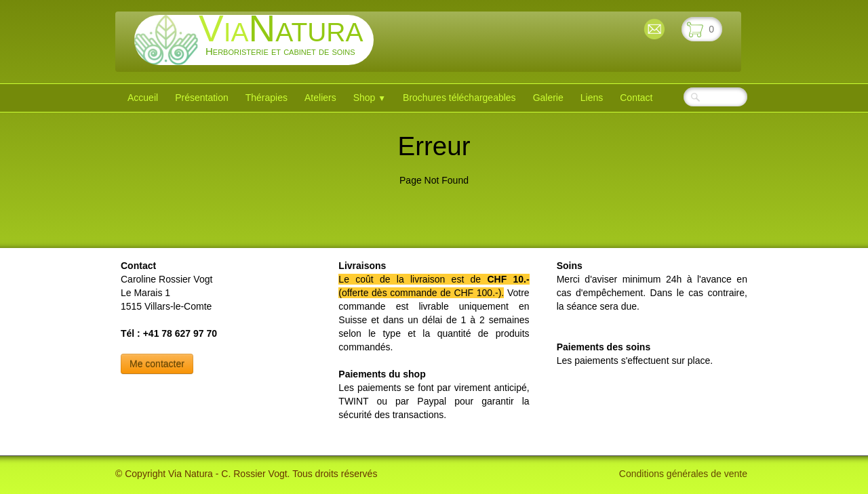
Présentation (202, 98)
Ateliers (320, 98)
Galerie (548, 98)
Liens (592, 98)
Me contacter (157, 364)
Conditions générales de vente (683, 474)
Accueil (143, 98)
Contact (636, 98)
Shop (370, 98)
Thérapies (267, 98)
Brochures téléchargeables (459, 98)
